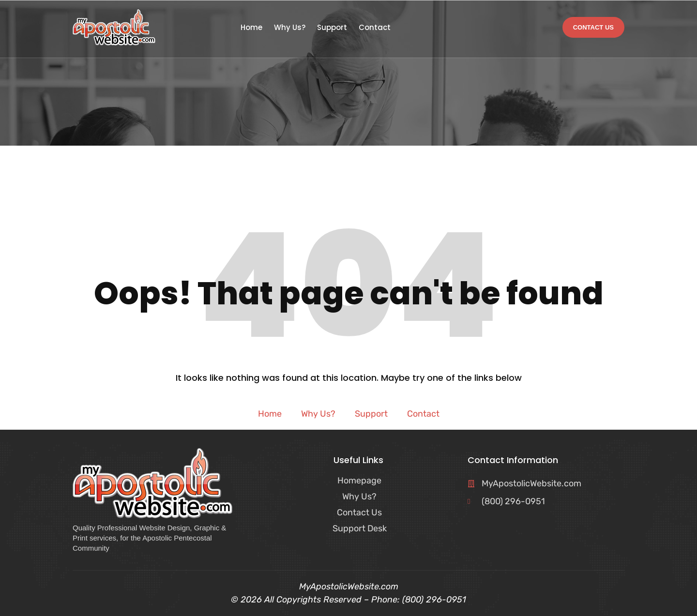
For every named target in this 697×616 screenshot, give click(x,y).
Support (332, 28)
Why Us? (290, 28)
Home (251, 28)
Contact (375, 28)
